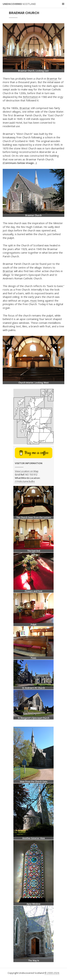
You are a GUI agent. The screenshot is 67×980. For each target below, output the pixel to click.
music (34, 301)
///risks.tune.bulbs (25, 481)
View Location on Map (27, 471)
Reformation (30, 97)
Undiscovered (19, 4)
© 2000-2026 (52, 973)
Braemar (52, 78)
